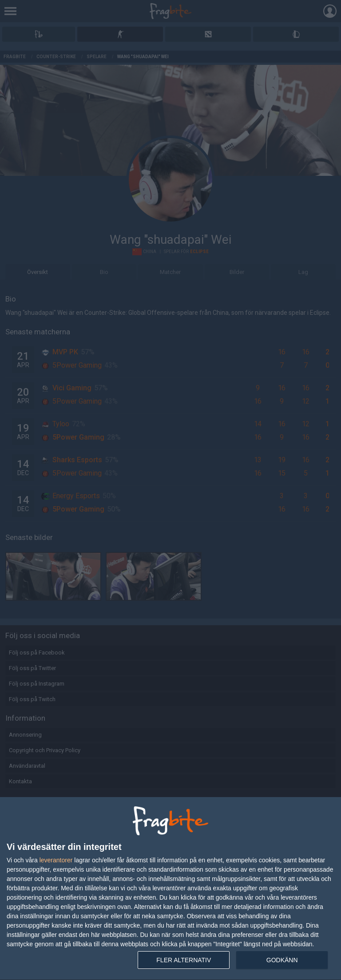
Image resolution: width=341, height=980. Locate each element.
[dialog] (170, 889)
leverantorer (56, 860)
